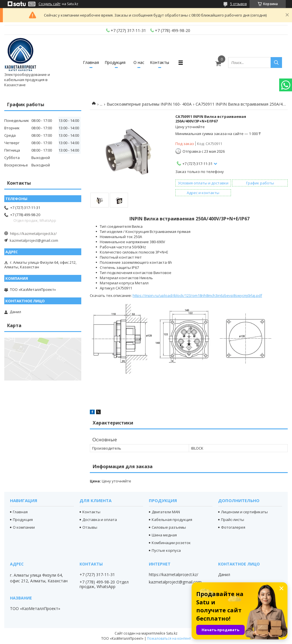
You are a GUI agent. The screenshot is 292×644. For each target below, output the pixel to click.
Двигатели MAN (166, 512)
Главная (91, 62)
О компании (24, 527)
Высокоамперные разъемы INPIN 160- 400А (149, 104)
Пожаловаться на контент (169, 638)
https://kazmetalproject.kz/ (33, 234)
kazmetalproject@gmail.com (34, 240)
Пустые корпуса (166, 550)
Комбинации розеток (171, 543)
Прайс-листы (233, 520)
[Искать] (276, 63)
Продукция (115, 62)
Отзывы (90, 527)
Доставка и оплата (100, 520)
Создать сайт (49, 4)
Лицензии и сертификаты (244, 512)
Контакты (160, 62)
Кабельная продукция (172, 520)
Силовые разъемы (169, 527)
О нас (139, 62)
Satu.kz (172, 633)
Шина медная (164, 535)
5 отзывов (238, 4)
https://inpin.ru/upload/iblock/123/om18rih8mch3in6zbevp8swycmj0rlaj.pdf (197, 295)
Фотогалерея (233, 527)
